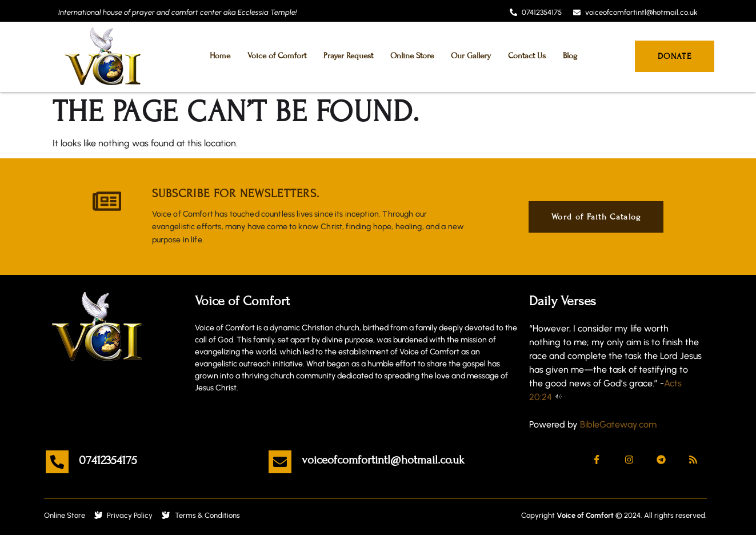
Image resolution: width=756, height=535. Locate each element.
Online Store (412, 56)
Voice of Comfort (277, 56)
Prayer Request (348, 56)
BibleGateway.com (618, 424)
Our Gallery (471, 56)
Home (220, 56)
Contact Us (527, 56)
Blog (570, 56)
